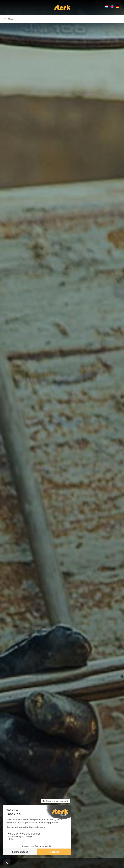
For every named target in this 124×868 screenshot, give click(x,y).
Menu (9, 19)
